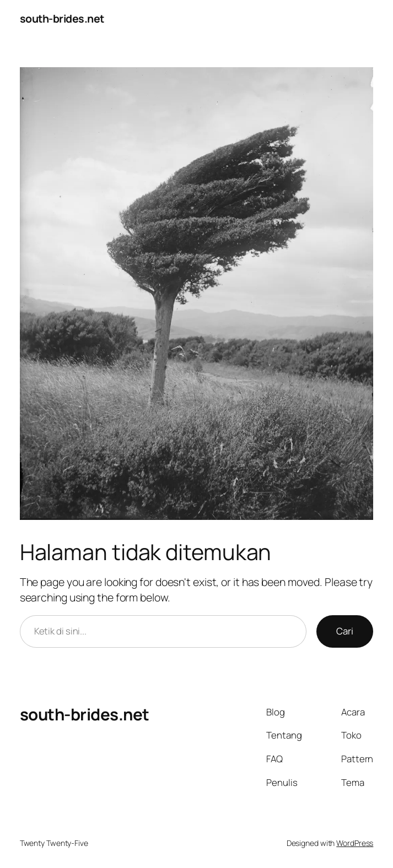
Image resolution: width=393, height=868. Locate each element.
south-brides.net (62, 18)
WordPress (355, 843)
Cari (345, 631)
